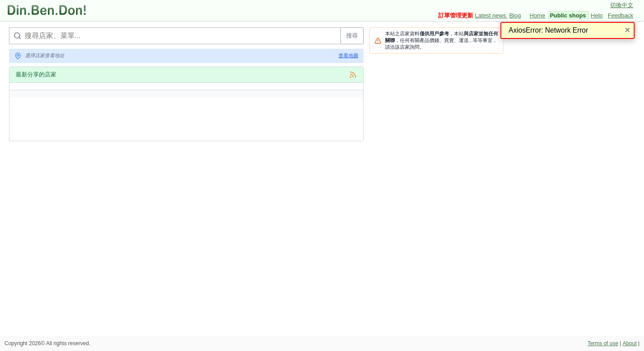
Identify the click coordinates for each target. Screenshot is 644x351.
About (629, 343)
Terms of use (603, 343)
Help (597, 15)
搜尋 (352, 36)
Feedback (621, 15)
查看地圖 (348, 55)
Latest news (491, 15)
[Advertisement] (172, 168)
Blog (515, 15)
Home (537, 15)
